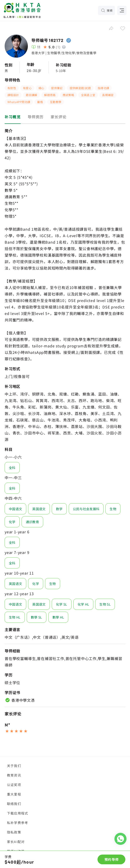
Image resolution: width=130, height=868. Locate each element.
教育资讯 (14, 775)
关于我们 (14, 766)
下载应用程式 (18, 813)
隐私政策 (14, 832)
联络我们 (14, 804)
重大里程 (14, 794)
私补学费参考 (18, 823)
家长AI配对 (16, 842)
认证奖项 (14, 785)
